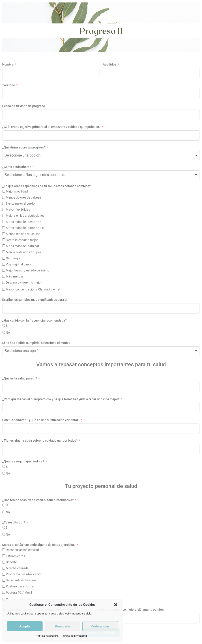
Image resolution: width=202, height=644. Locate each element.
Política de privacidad (74, 636)
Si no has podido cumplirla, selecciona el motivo (36, 343)
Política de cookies (47, 636)
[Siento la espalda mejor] (4, 240)
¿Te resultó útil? (14, 522)
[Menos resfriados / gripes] (4, 252)
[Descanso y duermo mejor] (4, 282)
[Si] (4, 325)
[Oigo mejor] (4, 258)
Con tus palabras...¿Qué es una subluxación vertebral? (41, 420)
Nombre (8, 64)
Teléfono (9, 85)
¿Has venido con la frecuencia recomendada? (34, 320)
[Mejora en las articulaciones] (4, 215)
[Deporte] (4, 562)
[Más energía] (4, 276)
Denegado (62, 626)
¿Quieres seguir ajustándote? (23, 461)
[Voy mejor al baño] (4, 264)
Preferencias (100, 626)
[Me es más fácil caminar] (4, 246)
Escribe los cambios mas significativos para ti (34, 300)
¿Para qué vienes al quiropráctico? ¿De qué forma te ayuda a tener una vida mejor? (61, 399)
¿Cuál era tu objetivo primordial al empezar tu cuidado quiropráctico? (51, 127)
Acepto (25, 626)
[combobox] (101, 155)
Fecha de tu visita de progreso (24, 106)
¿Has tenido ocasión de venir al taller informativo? (38, 500)
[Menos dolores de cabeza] (4, 197)
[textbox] (28, 155)
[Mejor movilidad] (4, 191)
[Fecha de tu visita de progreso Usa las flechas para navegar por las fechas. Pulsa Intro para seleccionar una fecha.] (101, 115)
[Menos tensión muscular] (4, 234)
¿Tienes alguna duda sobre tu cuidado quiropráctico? (40, 441)
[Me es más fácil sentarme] (4, 221)
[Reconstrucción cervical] (4, 550)
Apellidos (110, 64)
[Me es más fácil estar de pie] (4, 228)
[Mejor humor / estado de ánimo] (4, 270)
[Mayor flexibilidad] (4, 209)
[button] (116, 605)
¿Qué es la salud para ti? (20, 378)
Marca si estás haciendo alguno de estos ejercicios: (39, 545)
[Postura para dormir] (4, 586)
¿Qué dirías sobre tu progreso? (24, 147)
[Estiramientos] (4, 556)
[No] (4, 332)
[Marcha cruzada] (4, 568)
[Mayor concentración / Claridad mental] (4, 289)
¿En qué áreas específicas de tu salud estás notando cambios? (46, 186)
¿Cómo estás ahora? (17, 167)
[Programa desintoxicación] (4, 574)
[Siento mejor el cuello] (4, 203)
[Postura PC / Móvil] (4, 592)
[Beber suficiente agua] (4, 580)
